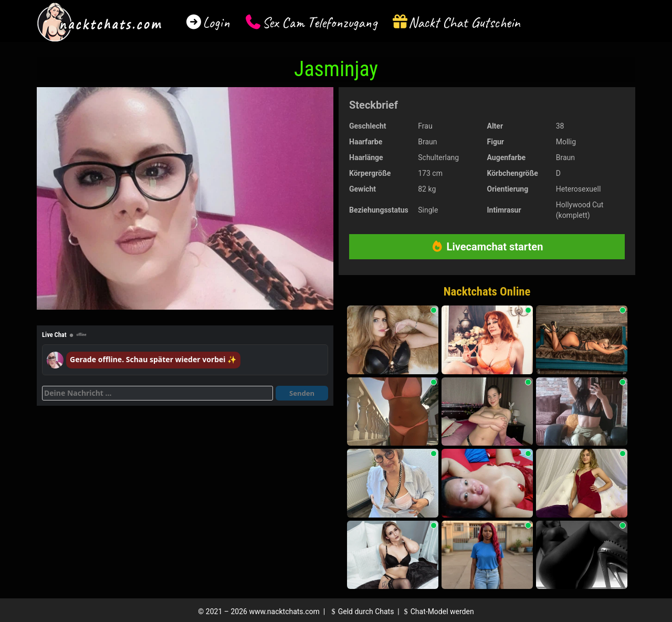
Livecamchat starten (487, 247)
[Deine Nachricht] (157, 393)
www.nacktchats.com (284, 612)
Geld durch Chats (361, 612)
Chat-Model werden (437, 612)
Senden (302, 393)
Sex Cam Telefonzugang (319, 22)
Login (216, 22)
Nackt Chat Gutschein (464, 22)
